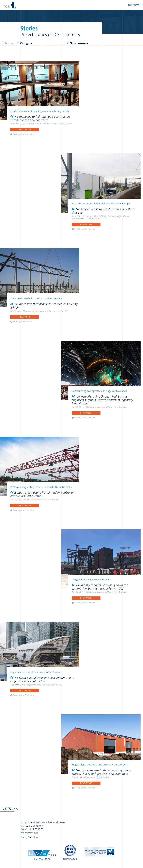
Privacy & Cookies (29, 837)
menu (132, 5)
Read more (25, 130)
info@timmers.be (29, 833)
